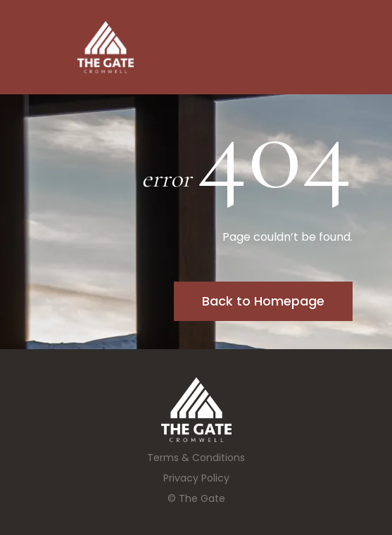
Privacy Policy (196, 478)
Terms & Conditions (196, 458)
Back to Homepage (263, 301)
